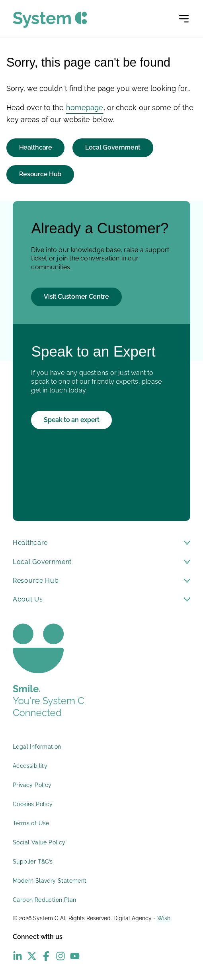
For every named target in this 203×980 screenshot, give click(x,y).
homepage (85, 107)
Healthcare (36, 147)
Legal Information (37, 747)
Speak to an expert (72, 420)
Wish (164, 918)
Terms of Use (31, 823)
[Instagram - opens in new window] (61, 956)
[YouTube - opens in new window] (75, 956)
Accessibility (30, 766)
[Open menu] (184, 19)
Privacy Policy (32, 785)
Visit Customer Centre (76, 297)
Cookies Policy (33, 804)
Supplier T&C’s (33, 862)
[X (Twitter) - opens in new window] (32, 956)
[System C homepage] (50, 20)
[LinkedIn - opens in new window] (18, 956)
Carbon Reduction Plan (44, 900)
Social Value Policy (39, 842)
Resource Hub (40, 174)
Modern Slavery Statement (50, 881)
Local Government (113, 147)
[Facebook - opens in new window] (46, 956)
